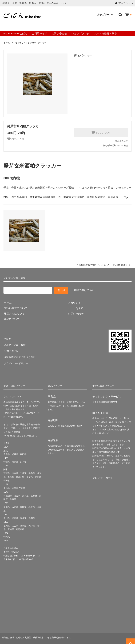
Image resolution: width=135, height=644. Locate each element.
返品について (122, 141)
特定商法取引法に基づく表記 (20, 355)
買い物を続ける (122, 265)
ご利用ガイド (39, 34)
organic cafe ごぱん (15, 34)
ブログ (7, 338)
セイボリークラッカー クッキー (31, 43)
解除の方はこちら (84, 290)
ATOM (15, 349)
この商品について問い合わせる (93, 265)
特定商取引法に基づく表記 (115, 146)
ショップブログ (80, 34)
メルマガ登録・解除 (106, 34)
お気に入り (16, 139)
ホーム (7, 43)
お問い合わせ (59, 34)
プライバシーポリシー (17, 360)
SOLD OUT (101, 132)
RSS (6, 349)
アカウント (124, 3)
